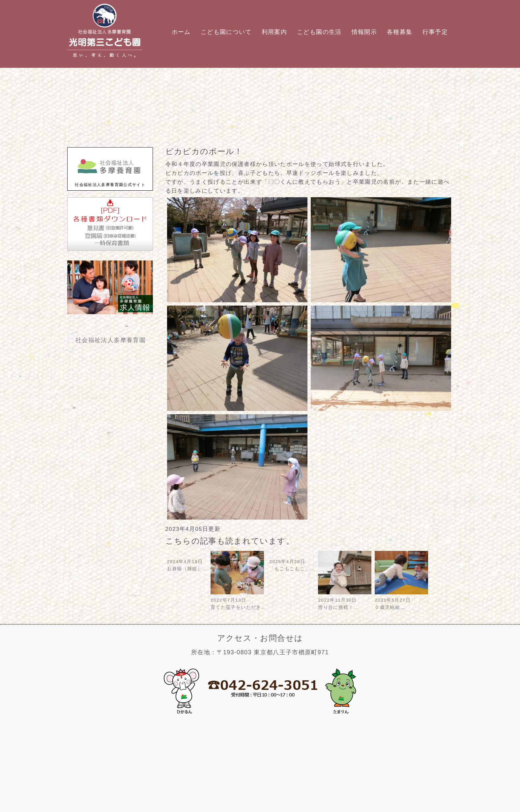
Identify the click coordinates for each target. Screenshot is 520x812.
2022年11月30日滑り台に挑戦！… (345, 600)
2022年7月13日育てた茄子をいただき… (238, 600)
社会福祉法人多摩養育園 (111, 340)
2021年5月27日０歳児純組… (401, 600)
